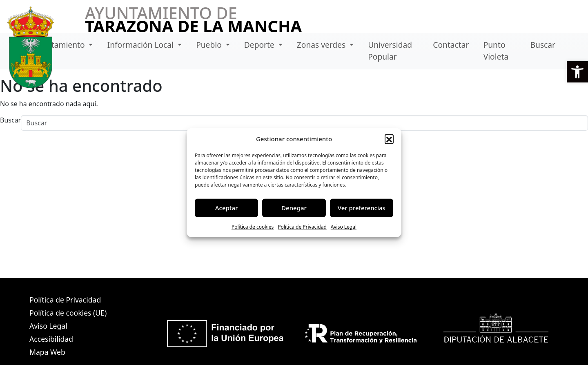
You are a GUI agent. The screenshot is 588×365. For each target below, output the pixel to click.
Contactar (451, 45)
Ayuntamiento (60, 45)
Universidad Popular (390, 51)
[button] (577, 72)
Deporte (260, 45)
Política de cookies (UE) (68, 313)
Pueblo (210, 45)
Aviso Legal (344, 226)
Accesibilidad (51, 339)
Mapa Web (47, 352)
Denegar (294, 208)
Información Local (141, 45)
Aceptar (227, 208)
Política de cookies (253, 226)
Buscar (543, 45)
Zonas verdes (322, 45)
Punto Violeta (496, 51)
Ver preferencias (362, 208)
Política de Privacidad (302, 226)
